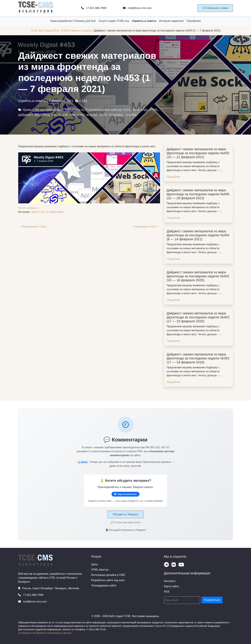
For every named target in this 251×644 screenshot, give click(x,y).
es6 (65, 115)
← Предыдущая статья (32, 226)
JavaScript (140, 110)
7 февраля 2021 (61, 101)
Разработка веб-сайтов (104, 110)
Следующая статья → (146, 226)
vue (72, 115)
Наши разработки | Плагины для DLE (73, 21)
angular (92, 115)
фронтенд (42, 115)
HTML (154, 110)
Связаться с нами (215, 8)
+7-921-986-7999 (94, 8)
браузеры (116, 115)
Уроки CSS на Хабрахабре (43, 110)
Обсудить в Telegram (125, 514)
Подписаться (212, 600)
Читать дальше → (29, 208)
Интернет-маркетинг (171, 21)
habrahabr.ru (74, 110)
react (81, 115)
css (54, 115)
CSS (127, 110)
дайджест (25, 115)
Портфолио (194, 21)
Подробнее (174, 177)
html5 (103, 115)
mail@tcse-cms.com (137, 8)
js (60, 115)
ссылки (131, 115)
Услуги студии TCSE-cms (114, 21)
